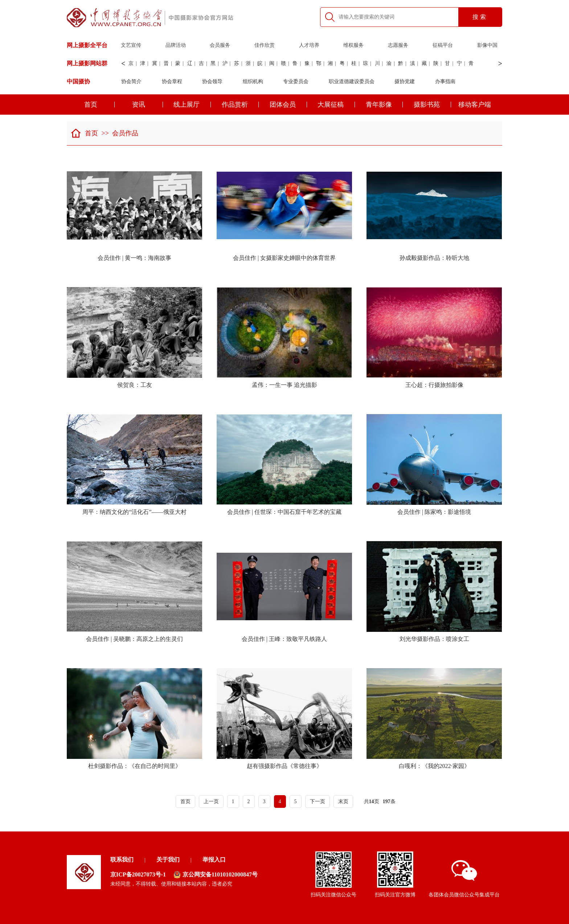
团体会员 (288, 105)
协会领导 (212, 81)
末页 (343, 802)
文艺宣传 (131, 45)
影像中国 (487, 45)
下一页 (318, 802)
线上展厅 (192, 105)
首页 (100, 105)
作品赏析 (240, 105)
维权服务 (353, 45)
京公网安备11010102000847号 (216, 875)
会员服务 (220, 45)
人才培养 (309, 45)
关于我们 (168, 860)
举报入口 (214, 860)
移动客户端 (475, 105)
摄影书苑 (432, 105)
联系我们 (122, 860)
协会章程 (172, 81)
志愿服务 (398, 45)
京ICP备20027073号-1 (138, 874)
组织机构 (253, 81)
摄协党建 (405, 81)
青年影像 (384, 105)
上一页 (211, 802)
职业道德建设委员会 (352, 81)
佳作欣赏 (265, 45)
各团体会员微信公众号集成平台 (464, 879)
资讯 (148, 105)
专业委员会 (296, 81)
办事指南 (445, 81)
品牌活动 (176, 45)
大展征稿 (336, 105)
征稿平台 (443, 45)
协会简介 (131, 81)
